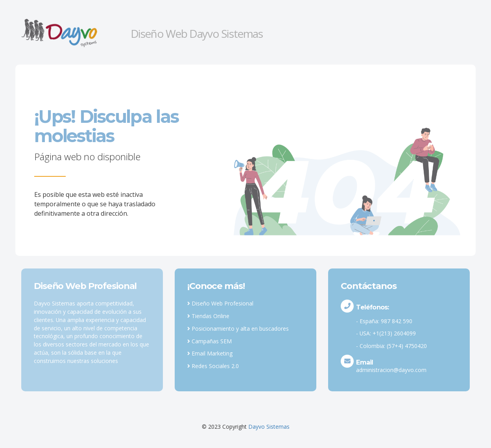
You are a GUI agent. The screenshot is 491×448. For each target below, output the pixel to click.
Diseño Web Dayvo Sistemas (197, 33)
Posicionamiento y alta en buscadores (238, 329)
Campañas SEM (210, 341)
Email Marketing (210, 353)
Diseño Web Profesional (220, 303)
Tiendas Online (208, 316)
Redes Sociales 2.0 (213, 366)
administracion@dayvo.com (391, 370)
